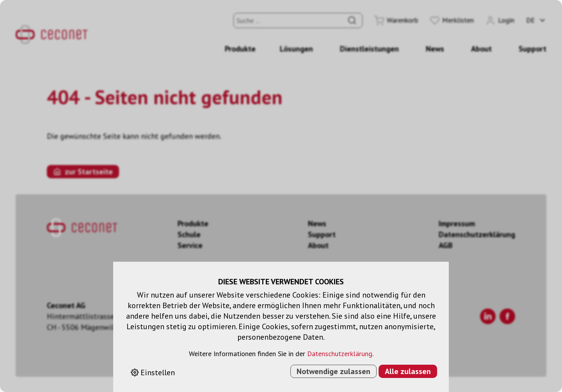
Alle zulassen (408, 371)
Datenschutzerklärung (340, 354)
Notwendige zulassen (333, 371)
